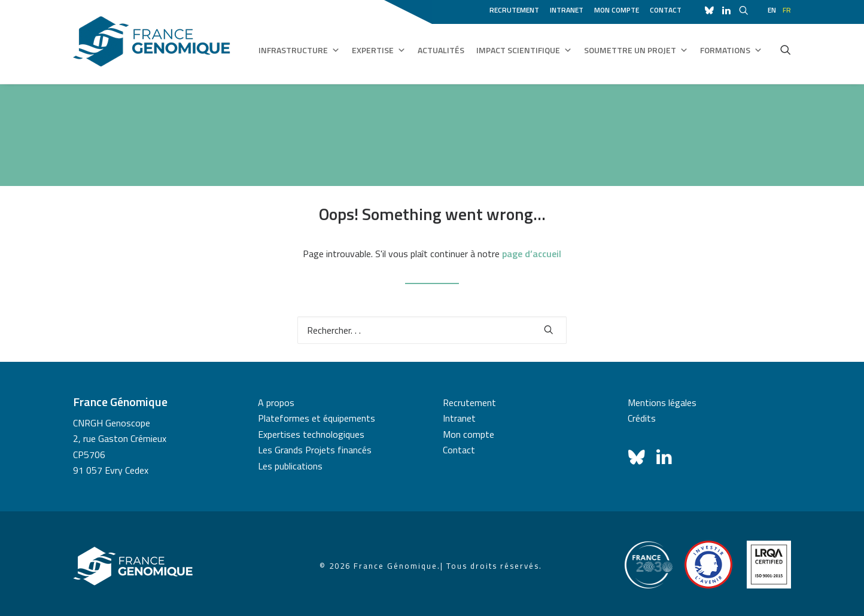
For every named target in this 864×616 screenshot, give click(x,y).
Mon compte (617, 10)
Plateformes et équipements (317, 418)
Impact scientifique (524, 50)
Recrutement (514, 10)
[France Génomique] (152, 42)
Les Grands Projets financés (315, 450)
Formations (731, 50)
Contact (666, 10)
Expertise (379, 50)
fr (787, 10)
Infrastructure (299, 50)
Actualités (441, 50)
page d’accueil (532, 254)
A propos (276, 402)
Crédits (642, 418)
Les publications (290, 466)
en (772, 10)
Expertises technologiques (311, 434)
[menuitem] (516, 8)
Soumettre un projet (636, 50)
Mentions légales (662, 402)
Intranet (567, 10)
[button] (786, 50)
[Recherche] (432, 330)
